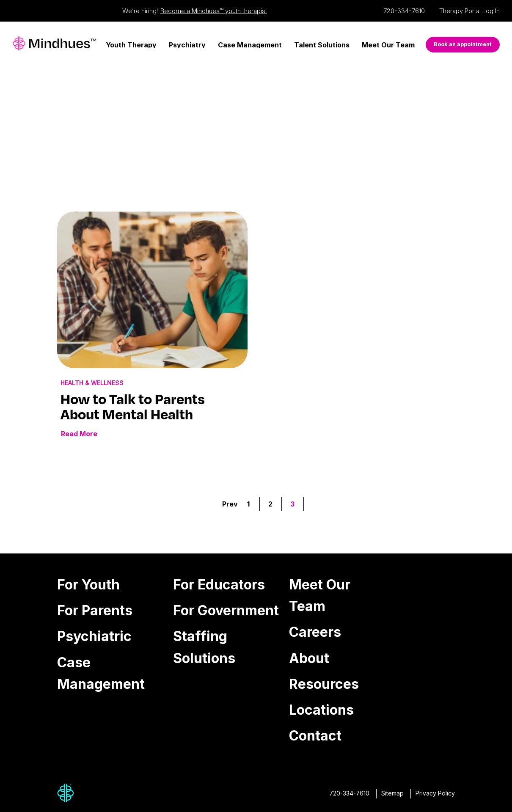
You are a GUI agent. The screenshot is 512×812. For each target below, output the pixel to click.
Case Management (250, 45)
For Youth (88, 585)
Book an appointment (463, 44)
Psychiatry (187, 45)
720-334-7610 (404, 11)
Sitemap (392, 793)
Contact (315, 736)
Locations (321, 710)
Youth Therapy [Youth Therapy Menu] (131, 45)
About (309, 658)
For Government (226, 610)
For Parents (95, 610)
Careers (315, 632)
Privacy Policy (435, 793)
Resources (324, 684)
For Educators (219, 585)
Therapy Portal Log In (469, 11)
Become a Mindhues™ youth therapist (214, 11)
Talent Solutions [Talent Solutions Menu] (322, 45)
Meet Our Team (388, 45)
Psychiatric (94, 636)
